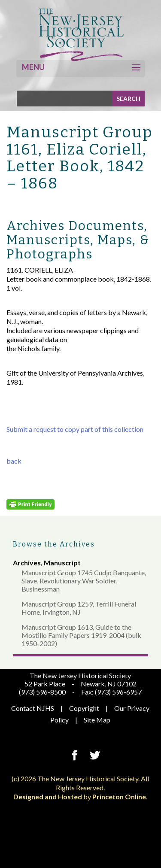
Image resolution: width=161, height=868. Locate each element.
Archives (27, 563)
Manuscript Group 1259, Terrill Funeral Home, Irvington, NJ (79, 608)
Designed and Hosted (48, 797)
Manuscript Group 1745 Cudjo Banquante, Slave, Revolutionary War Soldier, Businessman (84, 581)
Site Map (97, 720)
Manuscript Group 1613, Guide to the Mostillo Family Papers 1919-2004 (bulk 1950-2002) (81, 635)
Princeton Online (119, 797)
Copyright (84, 708)
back (14, 461)
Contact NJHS (33, 708)
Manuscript (62, 563)
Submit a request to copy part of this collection (75, 429)
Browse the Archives (54, 544)
